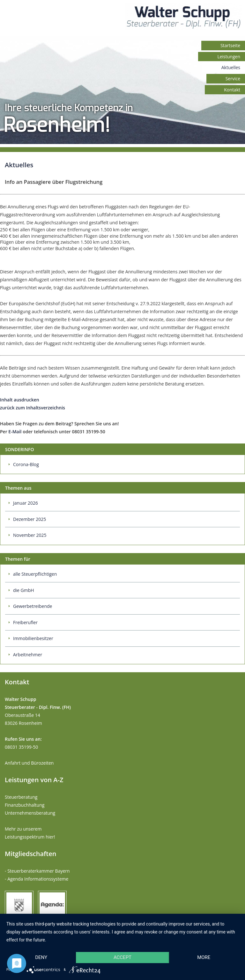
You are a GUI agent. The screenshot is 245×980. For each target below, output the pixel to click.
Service (233, 79)
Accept (122, 957)
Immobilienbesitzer (33, 638)
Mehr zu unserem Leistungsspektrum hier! (30, 833)
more (204, 957)
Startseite (230, 45)
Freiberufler (25, 622)
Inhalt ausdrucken (20, 400)
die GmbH (24, 590)
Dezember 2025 (30, 519)
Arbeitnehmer (28, 655)
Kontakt (232, 90)
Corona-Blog (26, 464)
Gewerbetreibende (33, 606)
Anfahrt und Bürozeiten (29, 763)
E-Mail (15, 432)
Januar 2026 (26, 503)
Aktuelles (231, 67)
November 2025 (30, 535)
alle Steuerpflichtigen (35, 574)
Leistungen (229, 57)
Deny (41, 957)
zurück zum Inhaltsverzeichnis (33, 408)
